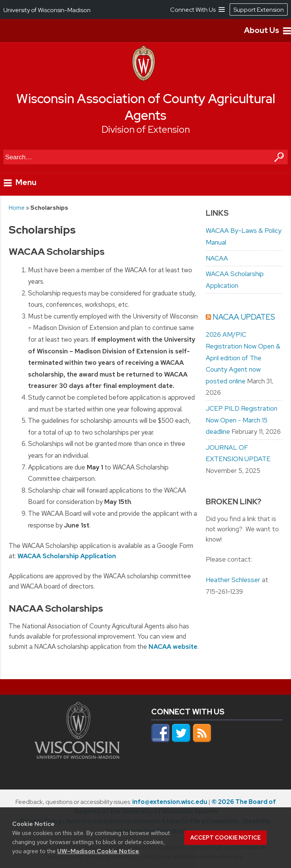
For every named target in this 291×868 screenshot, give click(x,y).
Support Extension (259, 10)
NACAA (217, 258)
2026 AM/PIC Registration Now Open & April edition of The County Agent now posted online (243, 358)
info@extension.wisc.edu (170, 802)
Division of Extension (146, 129)
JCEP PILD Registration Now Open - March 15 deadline (242, 420)
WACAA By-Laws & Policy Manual (244, 236)
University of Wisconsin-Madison (47, 10)
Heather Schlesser (233, 580)
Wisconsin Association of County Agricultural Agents (146, 107)
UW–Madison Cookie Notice (98, 851)
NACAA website (173, 647)
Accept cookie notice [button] (225, 838)
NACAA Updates (244, 317)
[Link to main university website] (77, 757)
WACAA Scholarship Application (67, 556)
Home (17, 208)
